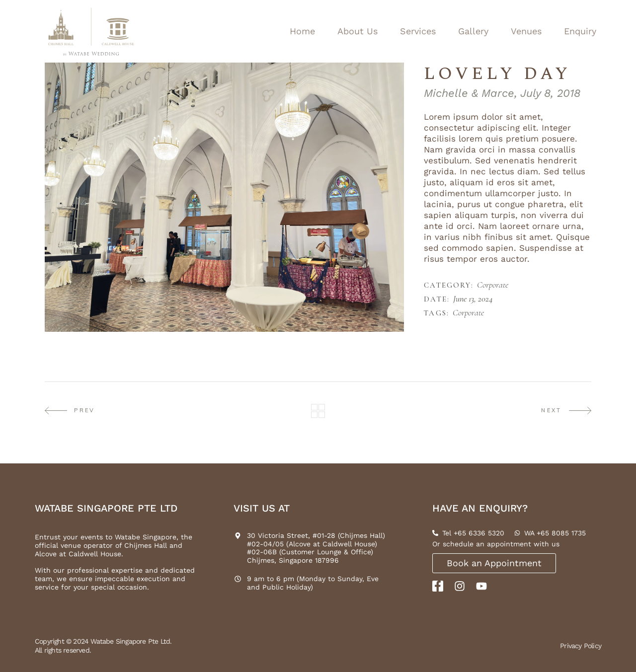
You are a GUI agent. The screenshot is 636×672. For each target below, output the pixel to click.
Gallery (473, 31)
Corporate (493, 285)
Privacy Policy (581, 646)
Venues (526, 31)
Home (302, 31)
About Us (358, 31)
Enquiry (580, 31)
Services (418, 31)
